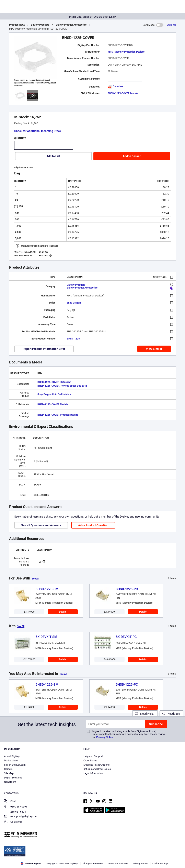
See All (35, 579)
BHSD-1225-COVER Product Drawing (58, 415)
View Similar (154, 349)
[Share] (171, 25)
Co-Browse (13, 822)
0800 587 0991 (16, 807)
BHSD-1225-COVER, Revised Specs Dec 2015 (62, 386)
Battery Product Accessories (71, 25)
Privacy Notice (105, 737)
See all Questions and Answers (41, 525)
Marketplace (11, 761)
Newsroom (10, 782)
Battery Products (40, 25)
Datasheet (116, 86)
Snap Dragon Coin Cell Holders (54, 394)
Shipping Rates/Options (96, 765)
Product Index (17, 25)
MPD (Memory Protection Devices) (126, 52)
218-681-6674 (15, 812)
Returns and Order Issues (97, 769)
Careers (8, 769)
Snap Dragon (74, 303)
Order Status (90, 761)
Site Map (9, 773)
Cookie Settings (160, 864)
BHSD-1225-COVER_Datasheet (54, 382)
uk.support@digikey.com (21, 817)
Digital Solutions (13, 778)
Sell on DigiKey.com (15, 765)
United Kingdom (31, 864)
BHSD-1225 (73, 339)
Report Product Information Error (44, 349)
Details (63, 612)
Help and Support (93, 756)
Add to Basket (132, 156)
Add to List (53, 156)
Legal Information (93, 773)
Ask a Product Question (93, 525)
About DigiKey (12, 756)
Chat (10, 802)
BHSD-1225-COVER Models (123, 93)
